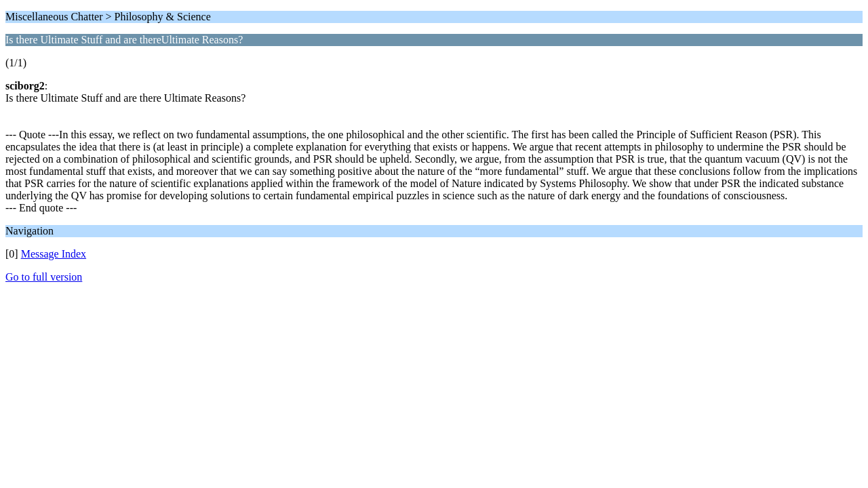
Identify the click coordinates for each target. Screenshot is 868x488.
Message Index (54, 254)
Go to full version (44, 277)
